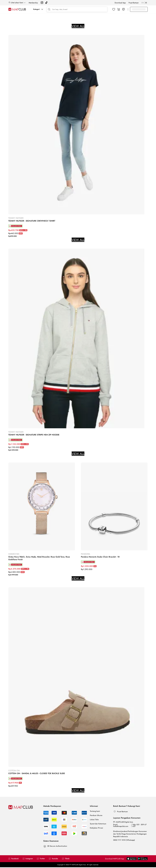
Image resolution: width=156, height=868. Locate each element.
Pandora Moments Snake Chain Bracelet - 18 (100, 557)
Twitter (41, 859)
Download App (120, 3)
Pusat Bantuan (134, 3)
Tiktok (66, 859)
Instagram (28, 859)
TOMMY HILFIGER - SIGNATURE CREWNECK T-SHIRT (32, 221)
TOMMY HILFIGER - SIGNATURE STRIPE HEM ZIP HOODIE (34, 435)
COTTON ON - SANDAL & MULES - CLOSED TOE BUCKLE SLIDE (37, 773)
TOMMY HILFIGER (16, 218)
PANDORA (86, 554)
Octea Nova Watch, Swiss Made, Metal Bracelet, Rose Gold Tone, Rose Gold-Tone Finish (39, 558)
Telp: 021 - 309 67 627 (140, 825)
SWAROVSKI (14, 554)
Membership (33, 3)
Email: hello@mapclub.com (121, 825)
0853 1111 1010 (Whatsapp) (124, 840)
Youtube (53, 859)
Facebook (13, 859)
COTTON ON (14, 771)
